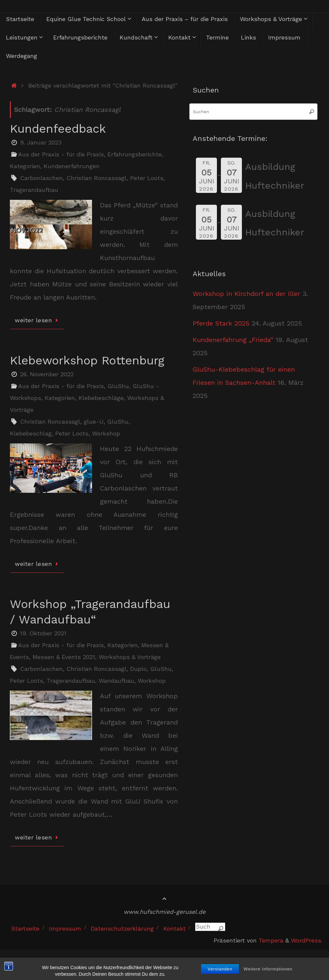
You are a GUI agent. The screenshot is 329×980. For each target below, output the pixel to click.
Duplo (138, 669)
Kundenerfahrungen (72, 166)
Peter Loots (147, 178)
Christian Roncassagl (96, 178)
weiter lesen (38, 320)
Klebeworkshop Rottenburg (87, 360)
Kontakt (175, 928)
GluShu (118, 386)
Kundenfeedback (58, 129)
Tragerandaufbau (34, 190)
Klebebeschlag (31, 433)
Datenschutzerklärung (122, 928)
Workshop (106, 433)
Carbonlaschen (41, 178)
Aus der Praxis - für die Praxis (61, 154)
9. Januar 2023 (41, 142)
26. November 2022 (47, 374)
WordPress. (307, 940)
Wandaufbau (116, 681)
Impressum (65, 928)
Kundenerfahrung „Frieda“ (233, 340)
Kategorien (25, 166)
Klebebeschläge (101, 398)
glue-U (94, 422)
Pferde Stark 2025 (221, 323)
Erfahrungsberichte (135, 154)
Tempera (271, 940)
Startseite (25, 928)
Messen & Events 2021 (64, 657)
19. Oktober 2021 (43, 633)
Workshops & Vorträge (130, 657)
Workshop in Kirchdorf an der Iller (246, 294)
